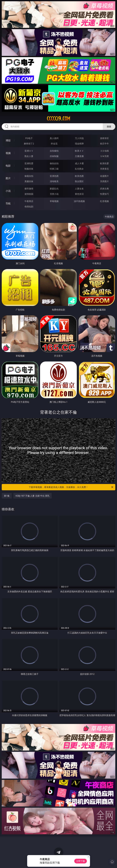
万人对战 (79, 138)
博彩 (8, 140)
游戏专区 (104, 138)
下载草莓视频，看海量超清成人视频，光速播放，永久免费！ (71, 487)
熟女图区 (79, 181)
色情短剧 (29, 206)
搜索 (109, 127)
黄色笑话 (79, 194)
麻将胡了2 (29, 144)
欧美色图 (79, 176)
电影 (8, 166)
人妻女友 (79, 189)
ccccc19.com (58, 119)
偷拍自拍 (54, 163)
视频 (8, 153)
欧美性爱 (104, 163)
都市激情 (29, 189)
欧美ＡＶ (79, 151)
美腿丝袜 (29, 181)
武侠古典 (104, 189)
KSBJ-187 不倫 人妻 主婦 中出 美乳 (33, 496)
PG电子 (29, 138)
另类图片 (104, 181)
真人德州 (54, 138)
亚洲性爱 (29, 163)
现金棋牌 (79, 144)
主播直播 (79, 156)
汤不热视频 (79, 201)
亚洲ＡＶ (29, 151)
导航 (8, 203)
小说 (8, 191)
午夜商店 (29, 201)
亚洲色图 (54, 176)
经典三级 (54, 169)
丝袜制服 (54, 156)
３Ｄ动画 (104, 151)
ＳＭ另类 (104, 156)
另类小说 (54, 194)
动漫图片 (104, 176)
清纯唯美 (54, 181)
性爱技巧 (104, 194)
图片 (8, 178)
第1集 (7, 496)
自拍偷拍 (54, 151)
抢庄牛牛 (104, 144)
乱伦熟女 (79, 169)
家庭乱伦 (54, 189)
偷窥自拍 (29, 176)
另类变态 (104, 169)
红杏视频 (104, 201)
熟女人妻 (29, 156)
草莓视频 (54, 201)
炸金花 (54, 144)
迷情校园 (29, 194)
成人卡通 (79, 163)
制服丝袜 (29, 169)
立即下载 (81, 861)
